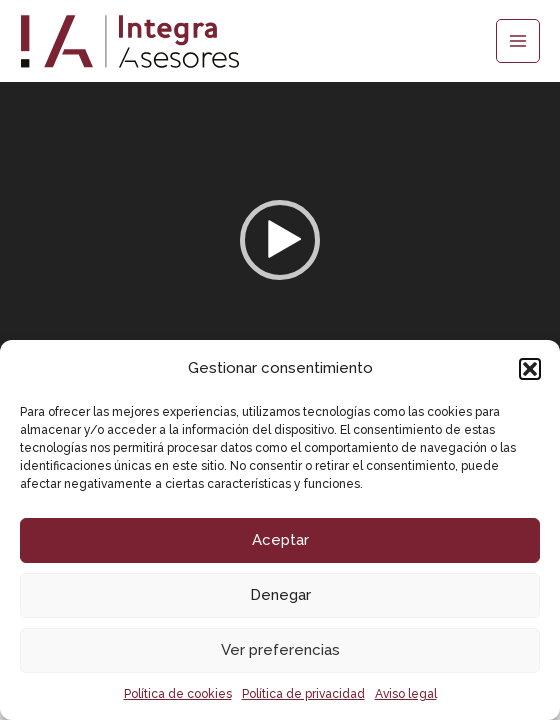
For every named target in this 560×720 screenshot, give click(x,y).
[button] (530, 369)
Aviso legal (406, 694)
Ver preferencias (280, 650)
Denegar (280, 595)
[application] (280, 239)
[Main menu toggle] (518, 41)
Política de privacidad (303, 694)
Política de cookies (178, 694)
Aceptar (280, 540)
